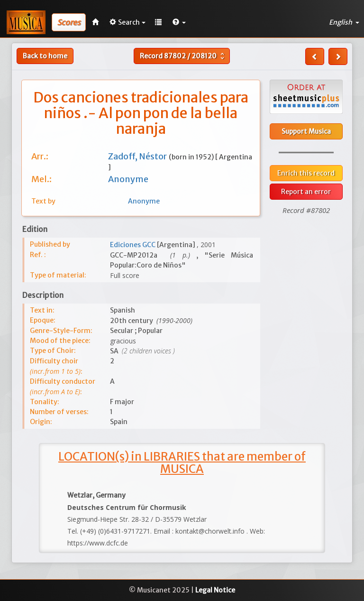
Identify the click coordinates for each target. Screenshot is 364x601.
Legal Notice (215, 590)
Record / (183, 56)
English (344, 22)
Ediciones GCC (133, 245)
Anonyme (128, 179)
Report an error (306, 192)
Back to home (45, 56)
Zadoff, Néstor (138, 156)
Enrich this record (306, 173)
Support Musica (306, 131)
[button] (179, 22)
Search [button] (127, 22)
